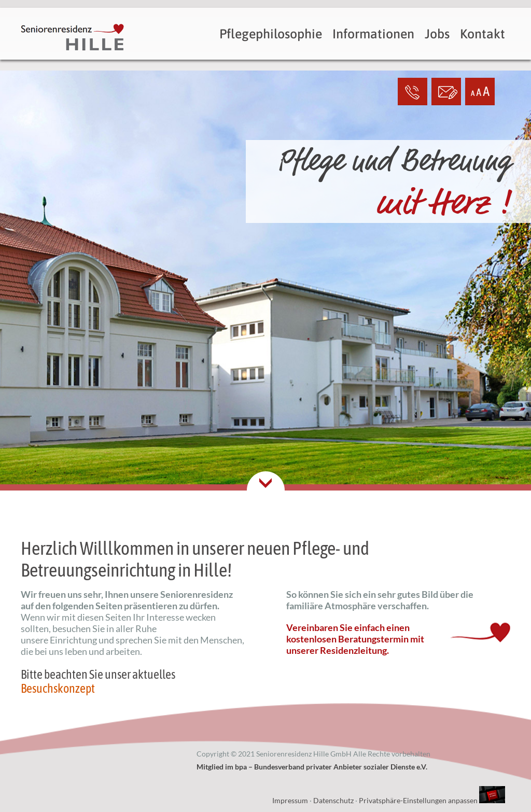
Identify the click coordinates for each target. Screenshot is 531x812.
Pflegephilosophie (271, 34)
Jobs (437, 34)
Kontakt (483, 34)
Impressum (290, 800)
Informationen (373, 34)
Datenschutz (333, 800)
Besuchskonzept (58, 688)
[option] (265, 313)
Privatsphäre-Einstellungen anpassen (418, 800)
